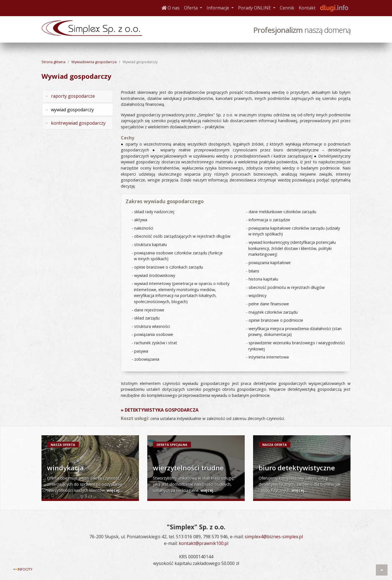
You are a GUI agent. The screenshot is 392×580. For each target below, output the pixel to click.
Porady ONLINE (258, 8)
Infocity (25, 569)
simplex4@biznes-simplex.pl (274, 537)
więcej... (115, 490)
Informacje (221, 8)
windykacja (65, 468)
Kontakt (307, 8)
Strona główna (53, 62)
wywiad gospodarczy (72, 110)
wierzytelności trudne (188, 468)
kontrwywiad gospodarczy (78, 123)
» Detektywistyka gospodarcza (160, 410)
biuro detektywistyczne (297, 468)
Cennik (287, 8)
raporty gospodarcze (73, 96)
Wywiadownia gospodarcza (94, 62)
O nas (171, 8)
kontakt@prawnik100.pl (204, 543)
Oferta (194, 8)
